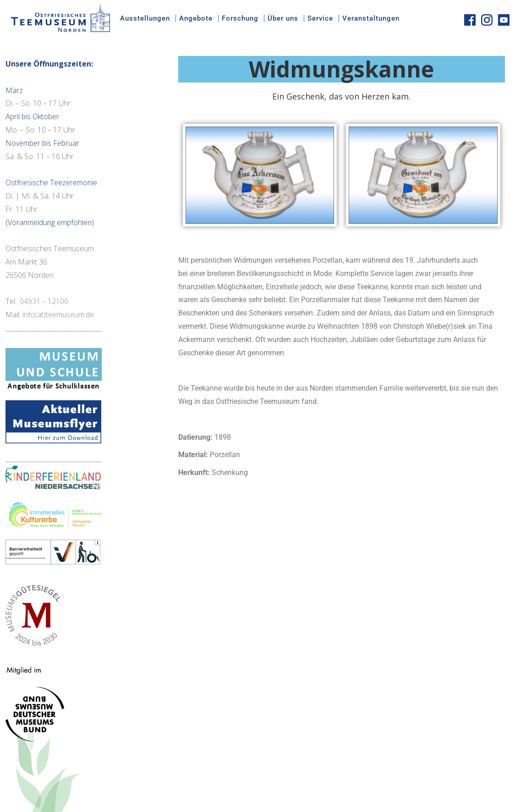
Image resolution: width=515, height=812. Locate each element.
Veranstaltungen (371, 18)
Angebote (196, 18)
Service (320, 18)
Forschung (240, 18)
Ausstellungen (145, 18)
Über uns (283, 18)
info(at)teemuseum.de (58, 315)
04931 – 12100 (44, 301)
